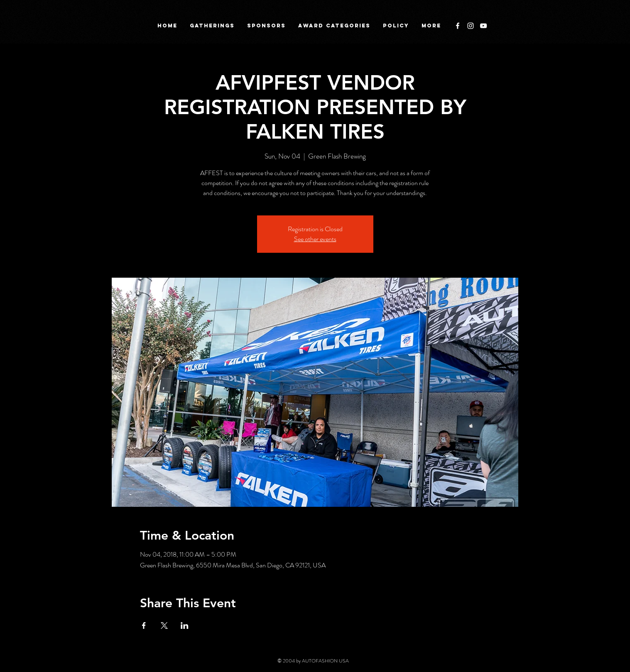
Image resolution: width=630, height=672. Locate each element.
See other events (315, 239)
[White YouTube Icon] (483, 26)
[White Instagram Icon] (471, 26)
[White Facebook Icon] (458, 26)
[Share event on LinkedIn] (185, 626)
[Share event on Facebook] (144, 626)
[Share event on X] (164, 626)
